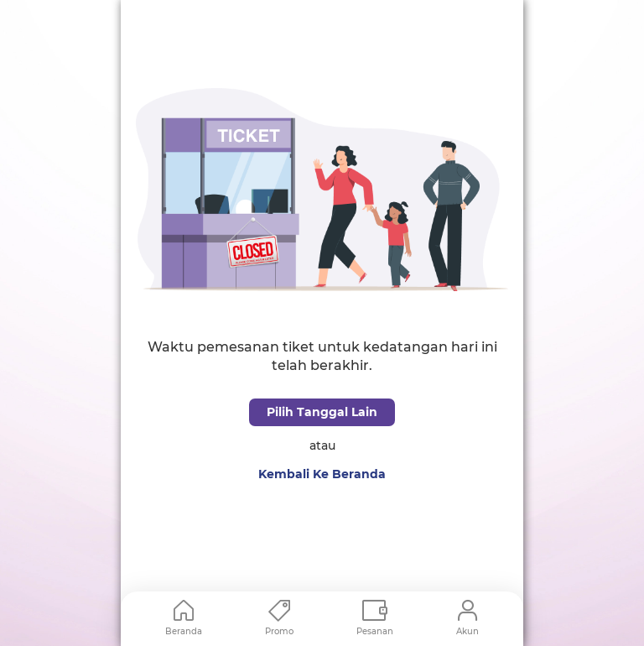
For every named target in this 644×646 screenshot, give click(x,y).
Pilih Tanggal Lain (322, 412)
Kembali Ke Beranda (322, 474)
